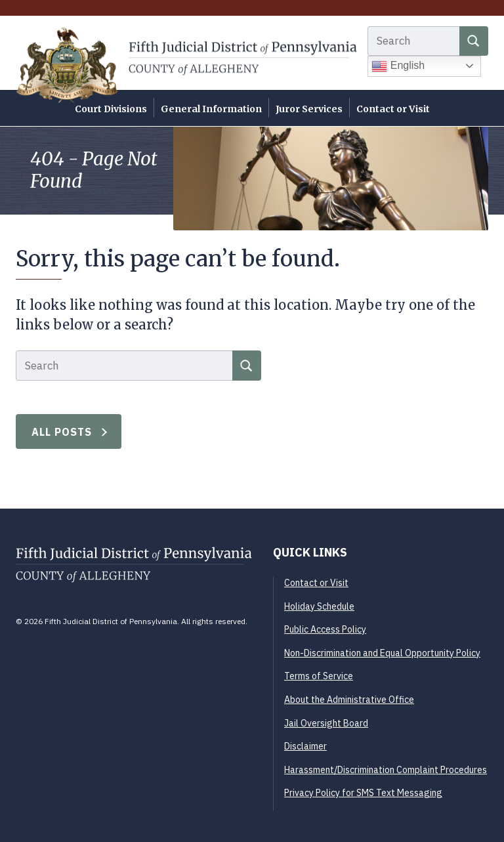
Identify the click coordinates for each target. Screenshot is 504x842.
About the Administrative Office (349, 700)
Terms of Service (319, 676)
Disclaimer (305, 746)
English (398, 66)
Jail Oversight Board (326, 723)
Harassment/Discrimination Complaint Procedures (386, 770)
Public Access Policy (325, 629)
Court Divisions (111, 109)
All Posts (62, 432)
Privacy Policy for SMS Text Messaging (363, 793)
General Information (211, 109)
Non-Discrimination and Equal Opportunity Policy (382, 653)
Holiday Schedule (319, 606)
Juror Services (309, 109)
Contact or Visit (393, 109)
